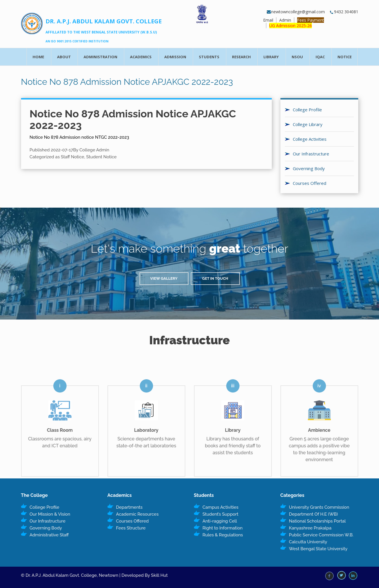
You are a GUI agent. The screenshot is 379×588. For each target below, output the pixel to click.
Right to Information (223, 528)
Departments (129, 507)
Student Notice (101, 157)
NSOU (297, 57)
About (64, 57)
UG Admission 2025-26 (291, 26)
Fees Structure (131, 528)
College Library (308, 124)
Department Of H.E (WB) (314, 514)
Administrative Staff (49, 535)
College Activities (310, 139)
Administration (100, 57)
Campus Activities (221, 507)
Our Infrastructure (311, 154)
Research (241, 57)
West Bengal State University (318, 549)
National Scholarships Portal (317, 521)
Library (271, 57)
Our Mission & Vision (50, 514)
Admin (285, 20)
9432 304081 (344, 12)
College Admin (94, 150)
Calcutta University (308, 542)
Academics (141, 57)
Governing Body (309, 168)
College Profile (307, 110)
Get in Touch (215, 278)
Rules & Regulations (223, 535)
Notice (345, 57)
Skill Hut (159, 575)
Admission (175, 57)
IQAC (320, 57)
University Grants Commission (319, 507)
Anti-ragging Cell (220, 521)
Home (38, 57)
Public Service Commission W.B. (321, 535)
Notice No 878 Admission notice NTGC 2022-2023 (79, 137)
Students (209, 57)
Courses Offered (310, 183)
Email (268, 20)
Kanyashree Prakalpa (310, 528)
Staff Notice (72, 157)
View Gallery (164, 278)
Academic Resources (137, 514)
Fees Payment (311, 20)
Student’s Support (220, 514)
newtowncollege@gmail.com (296, 12)
